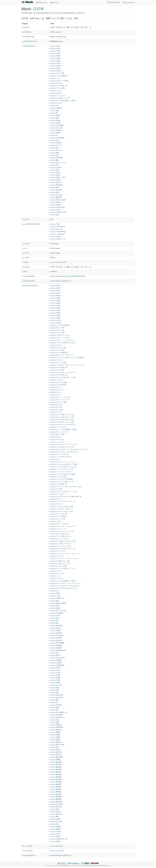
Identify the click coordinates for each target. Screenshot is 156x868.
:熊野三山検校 (57, 745)
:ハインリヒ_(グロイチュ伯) (62, 469)
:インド (55, 78)
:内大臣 (55, 616)
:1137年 (57, 851)
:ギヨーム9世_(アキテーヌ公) (62, 420)
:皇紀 (55, 215)
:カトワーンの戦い (59, 402)
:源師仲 (55, 735)
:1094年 (55, 56)
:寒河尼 (55, 133)
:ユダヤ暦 (56, 93)
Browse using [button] (42, 2)
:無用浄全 (56, 742)
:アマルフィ (57, 345)
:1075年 (55, 48)
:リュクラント (57, 556)
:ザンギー (56, 437)
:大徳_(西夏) (57, 125)
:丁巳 (55, 106)
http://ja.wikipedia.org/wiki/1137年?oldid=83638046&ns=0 (68, 276)
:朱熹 (55, 720)
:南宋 (55, 118)
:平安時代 (56, 143)
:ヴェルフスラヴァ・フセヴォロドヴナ (65, 586)
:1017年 (55, 46)
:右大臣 (55, 628)
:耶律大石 (56, 755)
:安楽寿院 (56, 648)
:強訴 (55, 693)
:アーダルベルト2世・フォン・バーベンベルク (68, 365)
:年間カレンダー (58, 239)
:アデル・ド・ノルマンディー (62, 340)
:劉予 (55, 621)
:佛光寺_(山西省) (58, 603)
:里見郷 (55, 819)
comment (26, 267)
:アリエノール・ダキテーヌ (62, 355)
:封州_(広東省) (58, 658)
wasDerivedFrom (29, 276)
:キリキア (56, 412)
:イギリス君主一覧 (59, 367)
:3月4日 (55, 202)
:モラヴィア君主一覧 (59, 534)
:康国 (55, 153)
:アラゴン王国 (57, 73)
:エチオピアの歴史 (59, 382)
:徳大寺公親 (57, 697)
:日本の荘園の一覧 (59, 712)
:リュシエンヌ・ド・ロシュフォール (64, 559)
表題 (26, 258)
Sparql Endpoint (129, 2)
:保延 (55, 110)
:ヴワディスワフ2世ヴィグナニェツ (64, 588)
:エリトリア (57, 390)
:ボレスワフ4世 (58, 519)
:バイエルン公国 (58, 477)
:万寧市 (55, 593)
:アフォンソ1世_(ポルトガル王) (63, 343)
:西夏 (55, 187)
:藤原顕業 (56, 799)
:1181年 (55, 58)
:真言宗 (55, 173)
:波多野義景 (57, 727)
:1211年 (55, 63)
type (25, 219)
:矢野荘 (55, 841)
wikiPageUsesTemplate (31, 224)
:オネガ (55, 392)
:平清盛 (55, 678)
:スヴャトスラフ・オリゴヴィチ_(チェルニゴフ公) (69, 449)
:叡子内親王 (57, 626)
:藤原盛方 (56, 784)
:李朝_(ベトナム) (58, 163)
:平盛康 (55, 680)
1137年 (38, 9)
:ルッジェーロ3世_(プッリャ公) (63, 568)
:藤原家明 (56, 769)
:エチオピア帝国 (58, 385)
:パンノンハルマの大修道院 (62, 479)
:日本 (55, 155)
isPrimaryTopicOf (28, 281)
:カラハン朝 (57, 410)
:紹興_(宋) (56, 182)
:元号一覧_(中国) (58, 611)
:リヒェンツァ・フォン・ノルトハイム (65, 554)
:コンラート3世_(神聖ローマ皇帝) (64, 429)
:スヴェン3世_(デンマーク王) (62, 447)
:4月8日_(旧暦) (58, 207)
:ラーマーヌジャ (58, 96)
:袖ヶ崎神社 (57, 804)
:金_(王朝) (56, 195)
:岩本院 (55, 668)
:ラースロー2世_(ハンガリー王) (63, 549)
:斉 (54, 702)
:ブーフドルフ (57, 494)
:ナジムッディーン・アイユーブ (63, 462)
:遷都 (55, 817)
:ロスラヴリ (57, 578)
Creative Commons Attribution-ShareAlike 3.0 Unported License (95, 866)
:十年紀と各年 (58, 234)
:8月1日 (55, 210)
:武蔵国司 (56, 725)
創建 (27, 846)
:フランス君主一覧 (59, 86)
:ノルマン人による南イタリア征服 (64, 464)
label (25, 272)
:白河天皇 (56, 168)
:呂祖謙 (55, 120)
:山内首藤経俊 (57, 138)
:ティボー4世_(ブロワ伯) (61, 457)
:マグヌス (56, 521)
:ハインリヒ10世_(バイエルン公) (63, 467)
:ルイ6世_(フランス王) (60, 98)
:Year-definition (58, 231)
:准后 (55, 618)
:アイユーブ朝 (57, 328)
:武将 (55, 165)
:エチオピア (57, 380)
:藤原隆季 (56, 797)
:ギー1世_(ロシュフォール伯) (62, 422)
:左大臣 (55, 670)
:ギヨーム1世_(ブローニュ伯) (62, 417)
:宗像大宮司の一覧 (59, 839)
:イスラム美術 (57, 370)
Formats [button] (55, 2)
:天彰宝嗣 (56, 130)
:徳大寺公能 (57, 695)
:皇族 (55, 170)
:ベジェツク (57, 504)
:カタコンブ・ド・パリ (60, 400)
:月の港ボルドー (58, 717)
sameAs (27, 851)
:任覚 (55, 601)
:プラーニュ (57, 499)
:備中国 (55, 608)
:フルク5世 (56, 489)
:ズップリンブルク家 (59, 454)
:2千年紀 (56, 831)
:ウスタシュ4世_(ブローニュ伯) (63, 377)
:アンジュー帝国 (58, 362)
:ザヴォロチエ (57, 439)
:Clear (55, 224)
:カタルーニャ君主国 (59, 81)
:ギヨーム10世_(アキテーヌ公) (63, 415)
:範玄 (55, 747)
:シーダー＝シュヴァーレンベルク (64, 444)
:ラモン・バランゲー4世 (61, 546)
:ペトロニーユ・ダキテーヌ (62, 509)
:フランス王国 (57, 88)
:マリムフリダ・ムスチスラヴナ (63, 526)
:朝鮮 (55, 160)
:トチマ (55, 459)
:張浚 (55, 690)
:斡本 (55, 710)
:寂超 (55, 653)
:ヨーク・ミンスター (59, 539)
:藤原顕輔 (56, 802)
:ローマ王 (56, 103)
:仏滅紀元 (56, 108)
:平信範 (55, 675)
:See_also (56, 229)
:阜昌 (55, 824)
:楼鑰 (55, 722)
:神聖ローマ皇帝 (58, 177)
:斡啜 (55, 707)
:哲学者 (55, 123)
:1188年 (55, 305)
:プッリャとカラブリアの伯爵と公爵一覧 (66, 496)
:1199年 (55, 61)
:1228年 (55, 68)
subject (25, 262)
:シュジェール (57, 442)
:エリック (56, 387)
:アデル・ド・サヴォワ (60, 338)
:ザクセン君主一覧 (59, 375)
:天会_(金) (56, 128)
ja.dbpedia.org (80, 13)
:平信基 (55, 673)
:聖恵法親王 (57, 185)
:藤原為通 (56, 782)
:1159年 (55, 300)
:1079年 (55, 51)
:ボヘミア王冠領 (58, 516)
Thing (35, 13)
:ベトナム (56, 91)
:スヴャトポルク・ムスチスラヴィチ (64, 452)
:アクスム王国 (57, 333)
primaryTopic (29, 855)
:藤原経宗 (56, 787)
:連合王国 (56, 814)
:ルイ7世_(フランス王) (60, 563)
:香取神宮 (56, 827)
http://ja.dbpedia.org (56, 13)
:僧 (54, 113)
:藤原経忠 (56, 789)
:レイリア (56, 571)
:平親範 (55, 683)
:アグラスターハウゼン (60, 335)
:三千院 (55, 596)
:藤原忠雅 (56, 774)
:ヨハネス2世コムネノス (61, 536)
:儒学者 (55, 115)
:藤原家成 (56, 767)
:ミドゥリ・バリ (58, 529)
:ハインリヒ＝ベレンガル (61, 472)
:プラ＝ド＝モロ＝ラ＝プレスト (63, 501)
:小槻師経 (56, 660)
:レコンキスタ (57, 573)
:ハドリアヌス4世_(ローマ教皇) (63, 474)
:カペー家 (56, 405)
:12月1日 (56, 320)
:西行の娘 (56, 190)
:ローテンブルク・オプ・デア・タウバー (66, 583)
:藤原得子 (56, 772)
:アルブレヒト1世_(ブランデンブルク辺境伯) (67, 358)
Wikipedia (64, 866)
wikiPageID (27, 32)
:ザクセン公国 (57, 434)
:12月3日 (56, 71)
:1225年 (55, 66)
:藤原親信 (56, 792)
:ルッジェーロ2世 (58, 566)
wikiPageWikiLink (29, 46)
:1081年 (55, 53)
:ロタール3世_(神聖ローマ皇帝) (63, 101)
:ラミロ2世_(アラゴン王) (61, 544)
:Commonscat (58, 227)
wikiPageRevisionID (29, 41)
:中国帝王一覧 (57, 598)
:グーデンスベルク (59, 427)
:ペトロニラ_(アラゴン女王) (62, 506)
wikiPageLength (28, 37)
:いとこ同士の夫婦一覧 (60, 325)
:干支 (55, 140)
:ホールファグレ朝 (59, 514)
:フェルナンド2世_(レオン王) (62, 482)
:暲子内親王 (57, 158)
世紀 (26, 244)
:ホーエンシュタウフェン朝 (62, 511)
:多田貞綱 (56, 633)
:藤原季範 (56, 764)
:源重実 (55, 740)
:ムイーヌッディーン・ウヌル (62, 531)
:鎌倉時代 (56, 197)
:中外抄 (55, 286)
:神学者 (55, 175)
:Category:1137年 (58, 212)
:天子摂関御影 (57, 643)
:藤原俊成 (56, 762)
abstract (26, 27)
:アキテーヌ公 (57, 330)
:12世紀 (55, 318)
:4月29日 (56, 205)
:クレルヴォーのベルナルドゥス (63, 425)
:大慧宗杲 (56, 638)
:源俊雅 (55, 732)
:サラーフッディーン (59, 432)
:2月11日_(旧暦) (58, 200)
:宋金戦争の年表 (58, 650)
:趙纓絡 (55, 829)
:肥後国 (55, 760)
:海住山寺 (56, 730)
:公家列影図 (57, 613)
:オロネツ (56, 395)
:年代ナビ (56, 236)
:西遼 (55, 192)
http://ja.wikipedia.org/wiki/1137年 (61, 281)
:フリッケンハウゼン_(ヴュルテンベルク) (66, 487)
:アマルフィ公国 (58, 348)
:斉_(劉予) (56, 705)
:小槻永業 (56, 663)
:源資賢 (55, 737)
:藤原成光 (56, 777)
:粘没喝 (55, 180)
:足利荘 (55, 812)
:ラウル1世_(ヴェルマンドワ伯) (63, 541)
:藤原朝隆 (56, 779)
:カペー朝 (56, 83)
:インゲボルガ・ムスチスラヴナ (63, 372)
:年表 (55, 148)
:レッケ (55, 576)
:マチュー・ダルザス (59, 524)
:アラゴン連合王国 (59, 76)
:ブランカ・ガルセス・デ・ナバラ (64, 492)
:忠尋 (55, 700)
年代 (26, 253)
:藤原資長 (56, 794)
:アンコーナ (57, 360)
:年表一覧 (56, 150)
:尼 (54, 135)
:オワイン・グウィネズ (60, 397)
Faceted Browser (114, 2)
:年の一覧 (56, 145)
